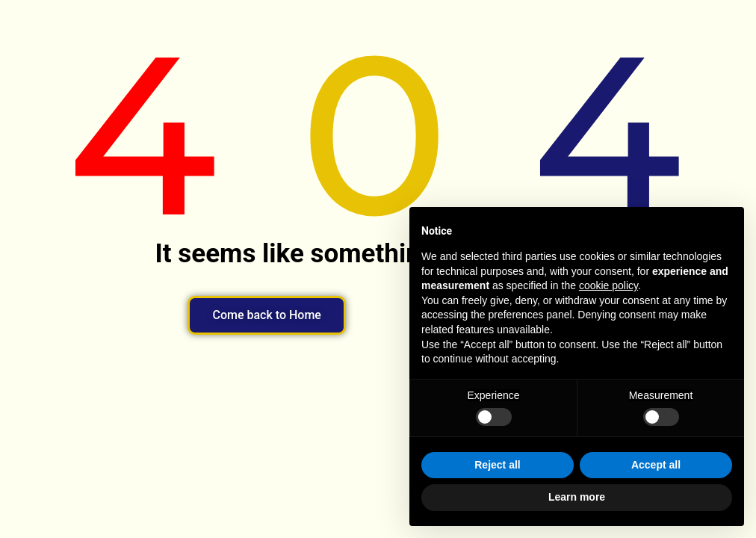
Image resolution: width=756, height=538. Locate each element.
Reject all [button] (497, 465)
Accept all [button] (656, 465)
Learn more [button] (577, 497)
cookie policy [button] (608, 285)
